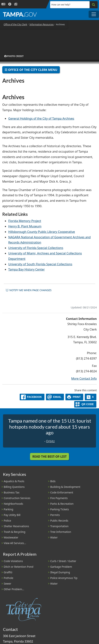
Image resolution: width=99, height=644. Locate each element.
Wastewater (11, 537)
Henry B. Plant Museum (25, 226)
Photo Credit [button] (14, 56)
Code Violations (13, 561)
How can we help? (61, 5)
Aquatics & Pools (14, 481)
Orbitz (50, 441)
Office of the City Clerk (15, 24)
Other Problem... (14, 589)
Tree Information (61, 532)
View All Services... (15, 543)
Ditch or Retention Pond (19, 567)
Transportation (59, 526)
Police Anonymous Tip (64, 578)
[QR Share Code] (85, 404)
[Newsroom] (16, 4)
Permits (55, 515)
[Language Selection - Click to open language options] (3, 4)
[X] (91, 397)
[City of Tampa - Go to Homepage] (20, 14)
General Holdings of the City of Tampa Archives (41, 118)
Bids (53, 481)
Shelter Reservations (16, 526)
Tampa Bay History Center (27, 269)
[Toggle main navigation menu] (94, 14)
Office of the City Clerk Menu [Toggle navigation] (31, 70)
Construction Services (17, 498)
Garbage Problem (61, 567)
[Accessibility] (10, 4)
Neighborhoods (13, 504)
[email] (55, 397)
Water (54, 537)
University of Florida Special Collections (36, 248)
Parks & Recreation (62, 504)
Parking (8, 509)
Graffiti (8, 572)
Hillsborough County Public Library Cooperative (42, 232)
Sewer (7, 584)
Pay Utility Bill (12, 515)
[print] (74, 397)
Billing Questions (14, 487)
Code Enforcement (62, 492)
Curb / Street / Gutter (63, 561)
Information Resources (42, 24)
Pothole (9, 578)
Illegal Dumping (60, 572)
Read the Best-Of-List (50, 457)
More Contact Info (84, 379)
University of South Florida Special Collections (40, 264)
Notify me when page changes (28, 290)
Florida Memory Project (25, 221)
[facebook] (32, 397)
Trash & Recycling (15, 532)
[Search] (94, 5)
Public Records (59, 521)
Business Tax (12, 492)
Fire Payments (59, 498)
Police (7, 521)
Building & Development (65, 487)
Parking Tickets (60, 509)
